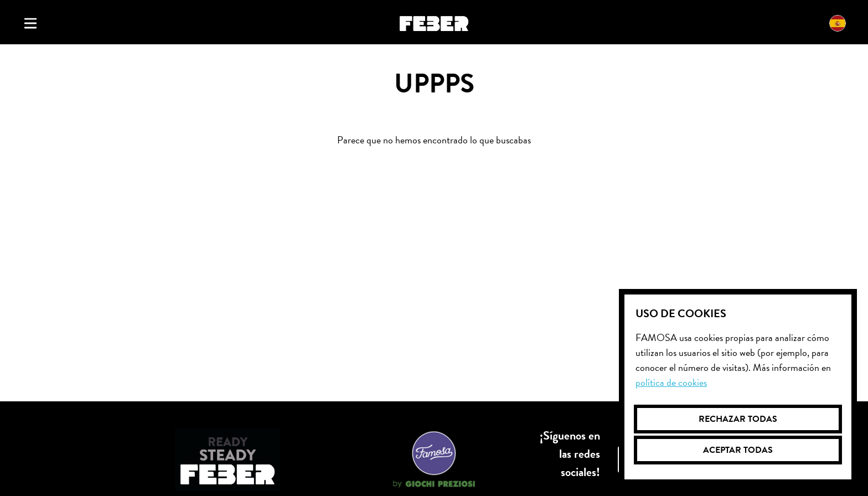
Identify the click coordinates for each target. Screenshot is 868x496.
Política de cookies (671, 382)
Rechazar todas (738, 419)
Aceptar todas (738, 450)
